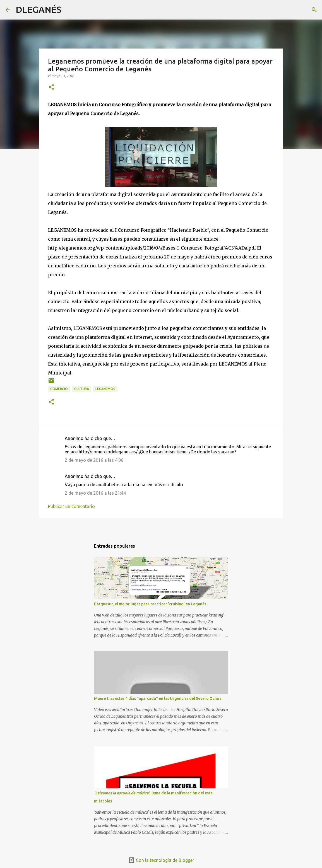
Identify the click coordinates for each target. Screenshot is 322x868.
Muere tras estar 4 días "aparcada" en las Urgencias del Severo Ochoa (158, 698)
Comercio (59, 389)
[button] (51, 87)
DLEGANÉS (39, 9)
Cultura (82, 389)
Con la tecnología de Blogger (161, 860)
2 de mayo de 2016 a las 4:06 (94, 460)
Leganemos (105, 389)
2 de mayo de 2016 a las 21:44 (95, 493)
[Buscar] (69, 10)
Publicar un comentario (71, 506)
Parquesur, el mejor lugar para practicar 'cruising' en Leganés (150, 604)
